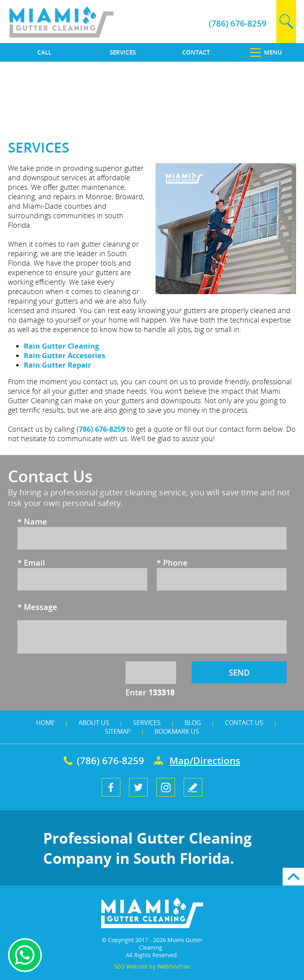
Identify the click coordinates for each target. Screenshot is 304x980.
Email (31, 563)
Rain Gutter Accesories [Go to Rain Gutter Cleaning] (65, 355)
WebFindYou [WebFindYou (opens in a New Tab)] (174, 966)
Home (45, 723)
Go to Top (293, 877)
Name (32, 522)
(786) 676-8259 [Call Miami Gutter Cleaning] (237, 23)
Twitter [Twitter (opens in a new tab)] (138, 787)
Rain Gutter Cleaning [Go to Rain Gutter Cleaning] (61, 346)
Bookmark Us (177, 731)
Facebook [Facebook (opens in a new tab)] (111, 787)
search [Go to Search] (286, 22)
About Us (94, 723)
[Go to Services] (114, 52)
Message (37, 607)
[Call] (38, 52)
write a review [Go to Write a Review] (193, 787)
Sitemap (118, 731)
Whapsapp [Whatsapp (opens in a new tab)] (25, 955)
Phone (172, 563)
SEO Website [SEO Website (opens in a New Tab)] (131, 966)
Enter (150, 692)
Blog (193, 723)
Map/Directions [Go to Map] (205, 760)
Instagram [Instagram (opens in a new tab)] (166, 787)
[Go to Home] (80, 35)
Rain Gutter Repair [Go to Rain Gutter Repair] (57, 365)
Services (147, 723)
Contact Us (244, 723)
